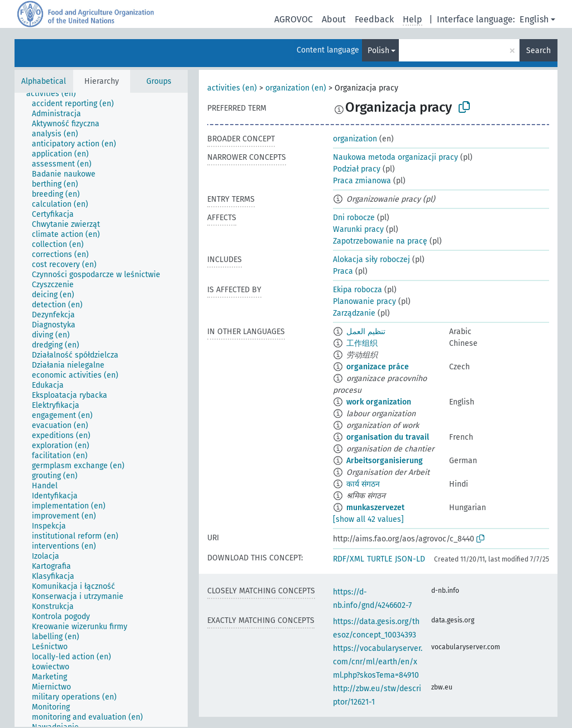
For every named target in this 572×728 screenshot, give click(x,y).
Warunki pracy (358, 229)
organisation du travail (388, 437)
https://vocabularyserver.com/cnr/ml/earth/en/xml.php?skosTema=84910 (378, 662)
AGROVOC (294, 19)
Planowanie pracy (364, 301)
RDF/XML (349, 559)
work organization (379, 402)
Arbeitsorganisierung (385, 461)
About (334, 19)
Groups (159, 81)
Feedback (374, 19)
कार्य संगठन (363, 484)
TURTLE (380, 559)
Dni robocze (354, 218)
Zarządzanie (354, 313)
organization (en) (296, 88)
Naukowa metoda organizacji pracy (395, 157)
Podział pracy (357, 169)
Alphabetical (44, 81)
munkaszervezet (375, 508)
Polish (378, 51)
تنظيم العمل (366, 332)
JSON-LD (410, 559)
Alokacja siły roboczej (371, 260)
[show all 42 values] (368, 519)
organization (355, 139)
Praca (343, 271)
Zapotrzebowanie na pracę (380, 241)
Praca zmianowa (362, 181)
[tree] (101, 410)
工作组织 (362, 343)
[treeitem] (56, 94)
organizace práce (378, 367)
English (534, 19)
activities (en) (232, 88)
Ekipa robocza (357, 290)
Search (538, 51)
